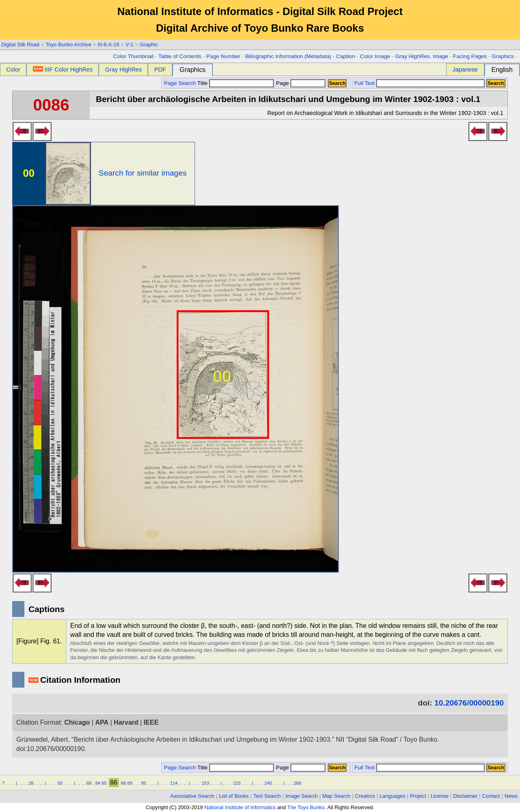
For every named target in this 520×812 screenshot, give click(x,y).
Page (300, 83)
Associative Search (192, 796)
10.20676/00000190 (469, 703)
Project (418, 796)
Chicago (77, 722)
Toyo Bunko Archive (68, 45)
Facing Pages (470, 56)
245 (268, 783)
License (440, 796)
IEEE (151, 722)
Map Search (337, 796)
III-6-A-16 (108, 45)
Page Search (180, 83)
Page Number (223, 56)
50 (60, 783)
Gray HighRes (123, 69)
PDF (160, 69)
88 (123, 783)
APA (102, 722)
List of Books (234, 796)
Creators (365, 796)
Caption (346, 56)
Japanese (465, 69)
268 (298, 783)
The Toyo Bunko (306, 807)
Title (236, 83)
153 (205, 783)
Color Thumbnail (133, 56)
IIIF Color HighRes (63, 69)
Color (13, 69)
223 (237, 783)
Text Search (267, 796)
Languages (392, 796)
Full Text (364, 83)
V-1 (129, 45)
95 (143, 783)
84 (98, 783)
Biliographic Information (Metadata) (288, 56)
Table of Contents (180, 56)
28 (31, 783)
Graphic (149, 45)
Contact (491, 796)
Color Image (375, 56)
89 (130, 783)
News (511, 796)
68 (89, 783)
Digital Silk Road (20, 45)
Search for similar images (143, 173)
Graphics (503, 56)
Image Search (302, 796)
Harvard (126, 722)
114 (174, 783)
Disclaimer (466, 796)
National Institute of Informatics (240, 807)
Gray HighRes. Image (421, 56)
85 (104, 783)
